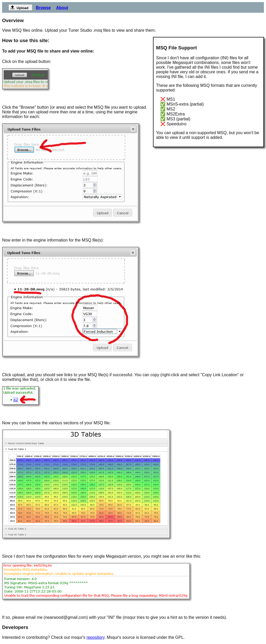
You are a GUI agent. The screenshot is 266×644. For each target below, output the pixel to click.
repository (95, 637)
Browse (43, 8)
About (62, 8)
